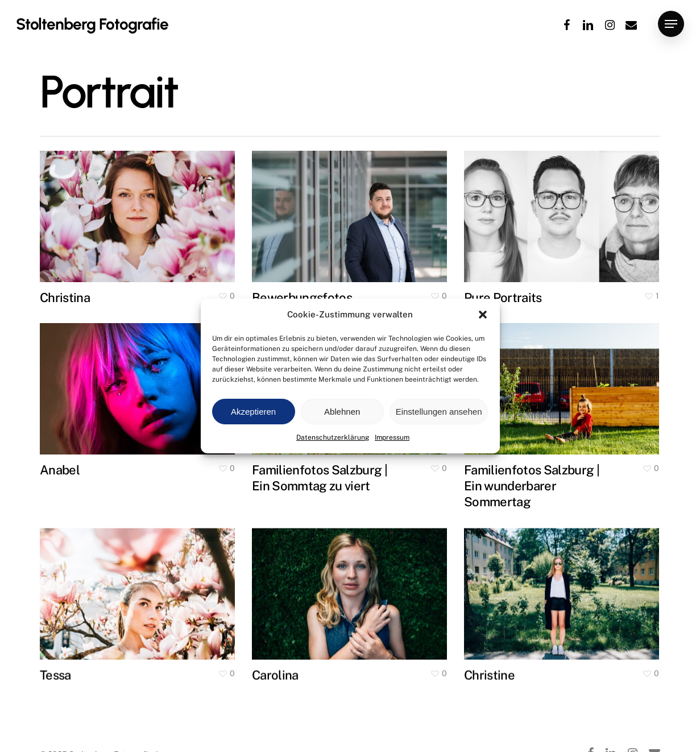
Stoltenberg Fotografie (92, 24)
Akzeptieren (253, 412)
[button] (483, 315)
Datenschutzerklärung (333, 437)
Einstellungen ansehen (439, 412)
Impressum (392, 437)
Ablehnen (342, 412)
